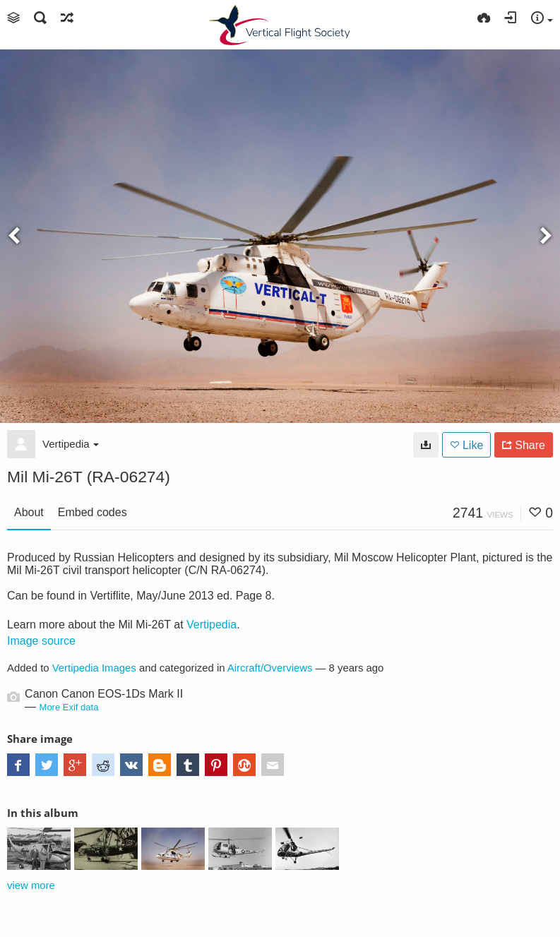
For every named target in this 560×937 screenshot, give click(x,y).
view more (31, 885)
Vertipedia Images (94, 668)
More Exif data (69, 707)
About (29, 512)
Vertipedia (71, 444)
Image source (41, 641)
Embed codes (93, 512)
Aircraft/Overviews (270, 668)
